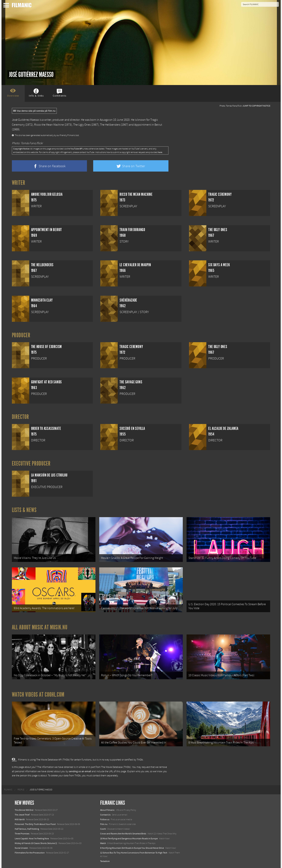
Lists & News (24, 510)
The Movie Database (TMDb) (116, 767)
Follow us (105, 819)
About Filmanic (107, 810)
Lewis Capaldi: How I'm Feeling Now (32, 839)
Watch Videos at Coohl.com (38, 695)
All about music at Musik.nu (40, 627)
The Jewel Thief (22, 815)
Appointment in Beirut (148, 125)
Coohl (103, 829)
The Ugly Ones (82, 125)
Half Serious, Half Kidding (27, 829)
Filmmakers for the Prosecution (30, 853)
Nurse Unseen (21, 848)
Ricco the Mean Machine (49, 125)
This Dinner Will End (24, 810)
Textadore (105, 861)
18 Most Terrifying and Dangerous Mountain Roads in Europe (129, 839)
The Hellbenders (110, 125)
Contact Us (105, 815)
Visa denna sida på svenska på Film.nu (34, 111)
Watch (103, 843)
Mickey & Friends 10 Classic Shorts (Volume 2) (36, 843)
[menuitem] (8, 790)
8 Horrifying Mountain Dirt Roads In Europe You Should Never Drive (132, 848)
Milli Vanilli (20, 819)
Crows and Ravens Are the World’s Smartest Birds (123, 834)
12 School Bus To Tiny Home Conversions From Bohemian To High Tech (134, 853)
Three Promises (22, 834)
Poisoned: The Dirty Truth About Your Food (35, 824)
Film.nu (104, 824)
